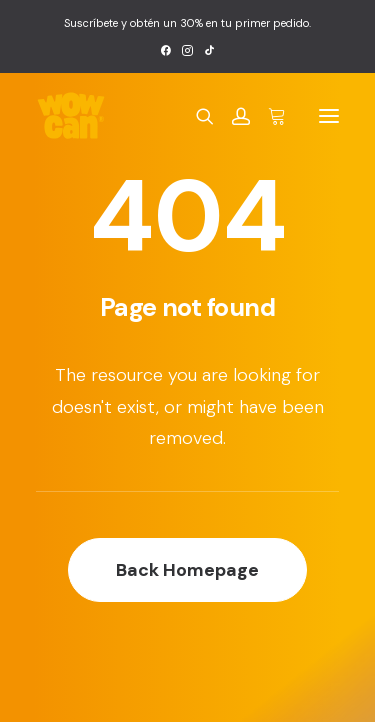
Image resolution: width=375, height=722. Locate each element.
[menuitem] (165, 50)
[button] (165, 50)
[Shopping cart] (268, 116)
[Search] (196, 116)
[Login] (232, 116)
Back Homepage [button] (187, 570)
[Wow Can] (71, 116)
